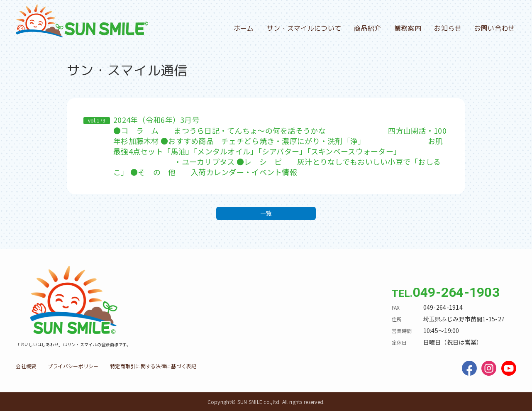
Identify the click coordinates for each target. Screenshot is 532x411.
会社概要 (26, 366)
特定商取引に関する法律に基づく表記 (153, 366)
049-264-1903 (456, 292)
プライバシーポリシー (73, 366)
